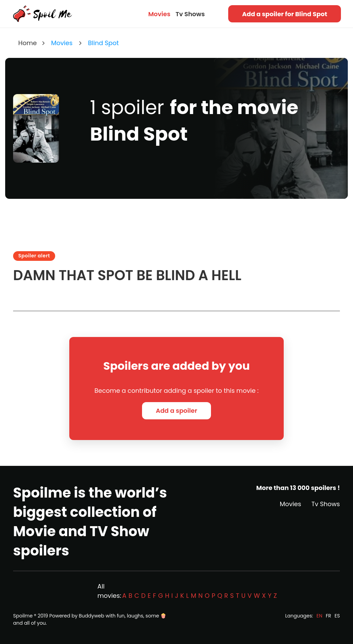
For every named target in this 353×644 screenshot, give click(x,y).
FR (329, 616)
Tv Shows (190, 14)
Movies (159, 14)
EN (319, 616)
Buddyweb (92, 616)
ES (337, 616)
